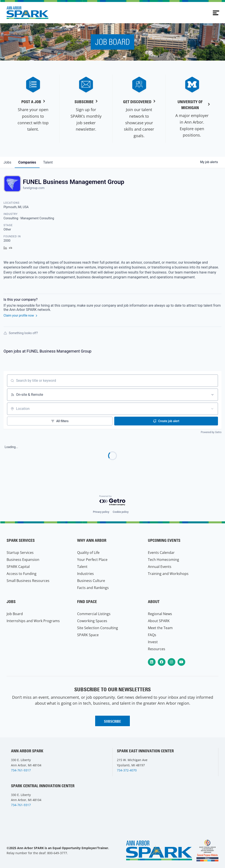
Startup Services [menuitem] (20, 553)
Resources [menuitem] (157, 649)
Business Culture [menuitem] (91, 581)
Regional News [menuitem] (160, 614)
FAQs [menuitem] (152, 635)
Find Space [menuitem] (87, 602)
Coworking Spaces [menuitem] (92, 621)
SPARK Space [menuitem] (88, 635)
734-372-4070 (127, 770)
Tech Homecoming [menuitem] (163, 560)
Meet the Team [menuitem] (160, 628)
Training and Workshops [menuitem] (168, 574)
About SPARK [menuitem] (159, 621)
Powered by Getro (211, 432)
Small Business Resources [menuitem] (28, 581)
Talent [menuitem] (82, 567)
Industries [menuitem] (85, 574)
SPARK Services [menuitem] (21, 540)
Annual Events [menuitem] (160, 567)
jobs (7, 162)
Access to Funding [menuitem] (22, 574)
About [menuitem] (154, 602)
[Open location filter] (212, 409)
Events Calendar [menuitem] (161, 553)
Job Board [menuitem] (15, 614)
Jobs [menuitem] (11, 602)
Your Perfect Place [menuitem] (92, 560)
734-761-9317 (21, 770)
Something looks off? (21, 333)
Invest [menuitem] (153, 642)
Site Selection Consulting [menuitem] (98, 628)
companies (27, 162)
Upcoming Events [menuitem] (164, 540)
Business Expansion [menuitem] (23, 560)
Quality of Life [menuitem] (88, 553)
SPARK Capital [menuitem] (18, 567)
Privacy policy (101, 512)
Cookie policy (121, 512)
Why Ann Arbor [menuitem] (92, 540)
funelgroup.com (34, 188)
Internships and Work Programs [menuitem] (33, 621)
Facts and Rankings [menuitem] (93, 588)
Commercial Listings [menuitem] (94, 614)
